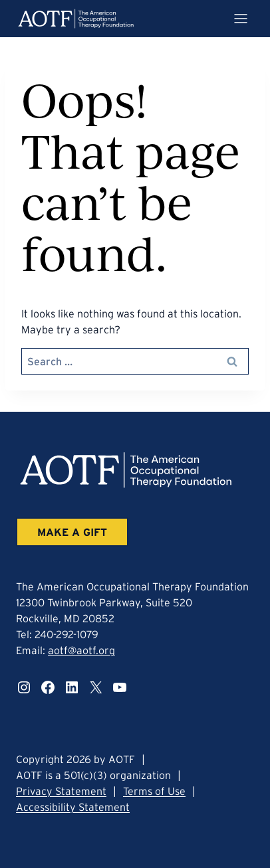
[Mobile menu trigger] (241, 19)
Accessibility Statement (73, 807)
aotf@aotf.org (81, 650)
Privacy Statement (61, 791)
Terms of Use (154, 791)
